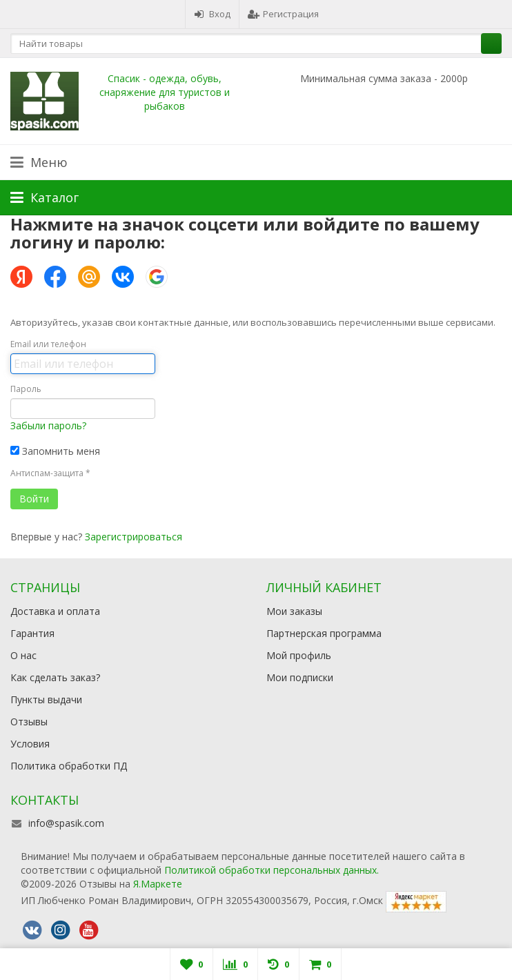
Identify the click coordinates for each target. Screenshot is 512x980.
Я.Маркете (158, 884)
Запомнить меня (55, 451)
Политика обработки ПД (69, 766)
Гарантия (32, 633)
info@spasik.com (66, 823)
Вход (212, 14)
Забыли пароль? (48, 425)
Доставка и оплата (55, 611)
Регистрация (283, 14)
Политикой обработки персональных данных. (272, 870)
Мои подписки (300, 677)
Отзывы (29, 722)
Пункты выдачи (46, 699)
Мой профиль (299, 655)
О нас (23, 655)
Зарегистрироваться (134, 537)
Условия (30, 744)
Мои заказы (294, 611)
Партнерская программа (324, 633)
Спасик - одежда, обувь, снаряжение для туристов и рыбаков (165, 92)
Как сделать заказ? (55, 677)
